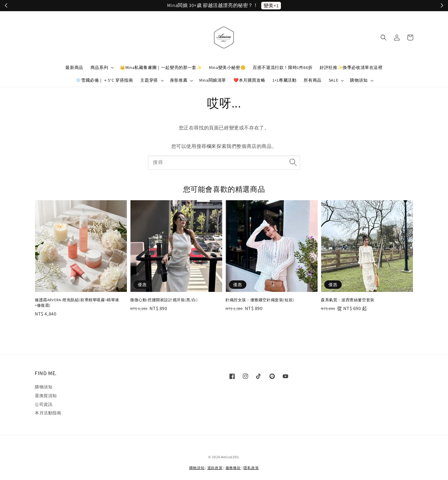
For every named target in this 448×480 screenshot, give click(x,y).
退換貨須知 (46, 396)
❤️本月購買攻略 (249, 80)
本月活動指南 (48, 413)
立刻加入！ (268, 6)
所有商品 (312, 80)
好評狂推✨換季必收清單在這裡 (351, 67)
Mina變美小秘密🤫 (227, 67)
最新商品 (74, 67)
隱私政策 (251, 468)
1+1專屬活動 (284, 80)
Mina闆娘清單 (213, 80)
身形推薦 (179, 80)
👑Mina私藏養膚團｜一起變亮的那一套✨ (161, 67)
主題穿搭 (149, 80)
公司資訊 (44, 404)
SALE (333, 80)
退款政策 (215, 468)
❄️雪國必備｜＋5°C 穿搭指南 (104, 80)
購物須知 (359, 80)
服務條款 (233, 468)
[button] (384, 38)
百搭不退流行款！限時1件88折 (283, 67)
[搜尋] (293, 162)
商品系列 (99, 67)
